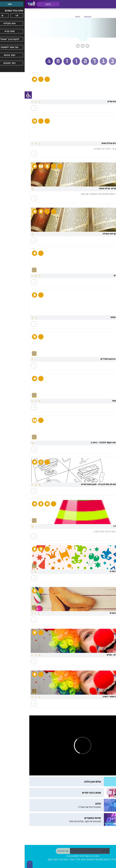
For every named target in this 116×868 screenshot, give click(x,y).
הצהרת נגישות (67, 856)
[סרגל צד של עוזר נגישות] (4, 95)
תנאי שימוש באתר (50, 856)
